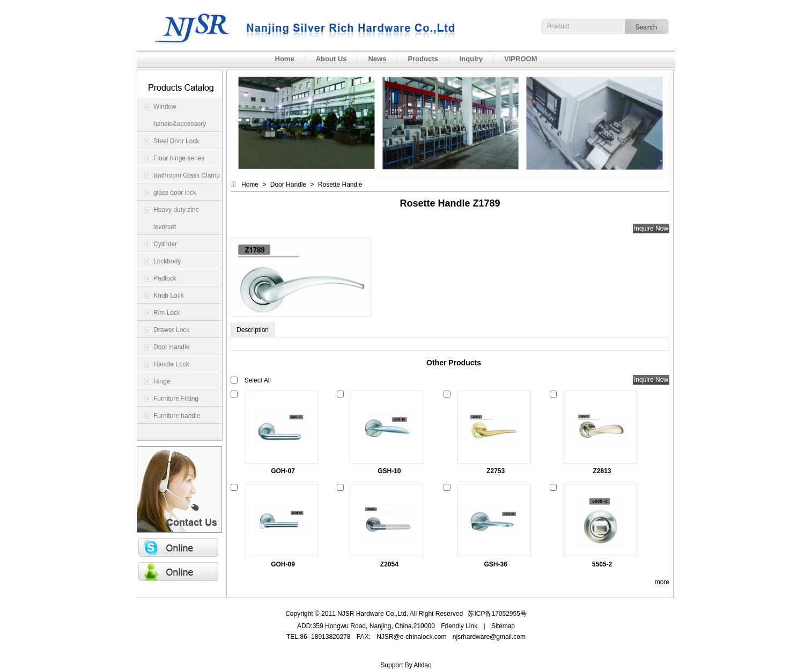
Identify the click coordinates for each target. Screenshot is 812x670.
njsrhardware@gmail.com (489, 637)
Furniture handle (177, 416)
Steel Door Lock (176, 141)
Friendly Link (459, 626)
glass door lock (175, 193)
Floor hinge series (179, 158)
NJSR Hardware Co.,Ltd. (298, 25)
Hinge (162, 381)
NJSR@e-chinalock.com (411, 637)
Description (253, 330)
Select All (258, 380)
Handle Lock (171, 364)
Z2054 (389, 564)
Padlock (165, 278)
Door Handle (171, 347)
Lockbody (167, 261)
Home (250, 185)
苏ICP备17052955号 (497, 614)
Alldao (422, 665)
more (662, 582)
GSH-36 (496, 564)
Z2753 (496, 471)
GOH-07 (283, 471)
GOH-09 (283, 564)
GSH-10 (389, 471)
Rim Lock (167, 313)
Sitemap (503, 626)
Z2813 (602, 471)
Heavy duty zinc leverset (176, 218)
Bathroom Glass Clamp (187, 175)
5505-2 (602, 564)
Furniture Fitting (176, 399)
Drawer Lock (171, 330)
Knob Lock (169, 296)
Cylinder (165, 244)
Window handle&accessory (180, 115)
